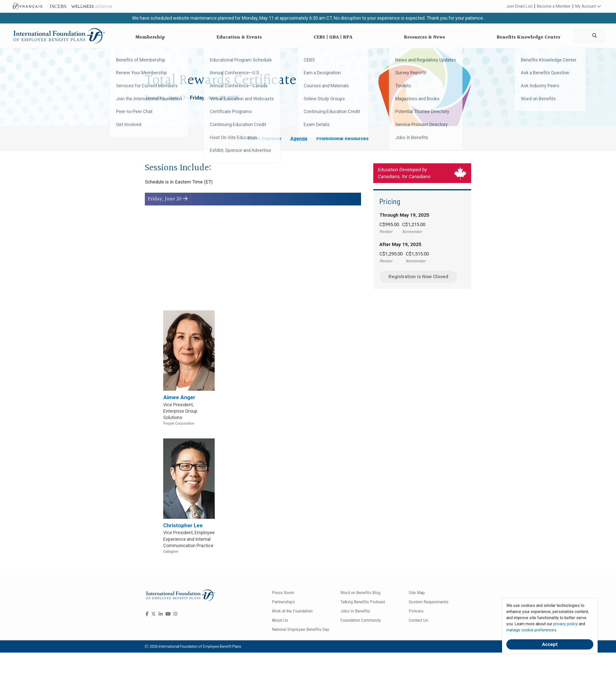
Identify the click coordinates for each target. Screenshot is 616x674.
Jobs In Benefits (355, 611)
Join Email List (519, 6)
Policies (416, 611)
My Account (588, 6)
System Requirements (429, 602)
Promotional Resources (342, 139)
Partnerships (283, 602)
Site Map (417, 593)
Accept (550, 644)
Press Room (283, 593)
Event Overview (264, 139)
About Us (280, 620)
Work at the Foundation (292, 611)
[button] (253, 199)
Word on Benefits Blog (360, 593)
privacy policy (566, 624)
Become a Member (554, 6)
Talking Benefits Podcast (363, 602)
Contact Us (418, 620)
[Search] (594, 36)
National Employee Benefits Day (300, 629)
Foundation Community (361, 620)
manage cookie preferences (531, 630)
